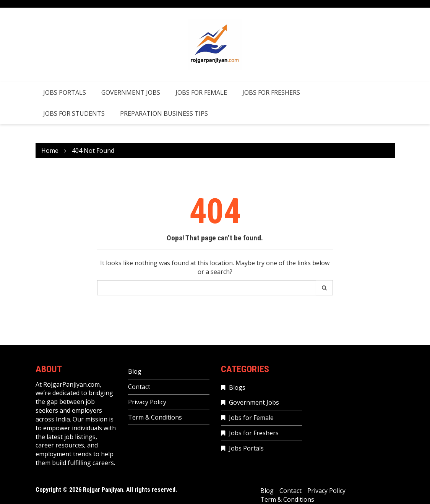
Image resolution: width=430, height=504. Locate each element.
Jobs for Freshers (271, 92)
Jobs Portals (65, 92)
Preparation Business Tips (164, 113)
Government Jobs (131, 92)
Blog (135, 371)
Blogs (237, 387)
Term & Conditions (155, 417)
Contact (139, 387)
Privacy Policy (147, 402)
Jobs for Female (201, 92)
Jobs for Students (74, 113)
